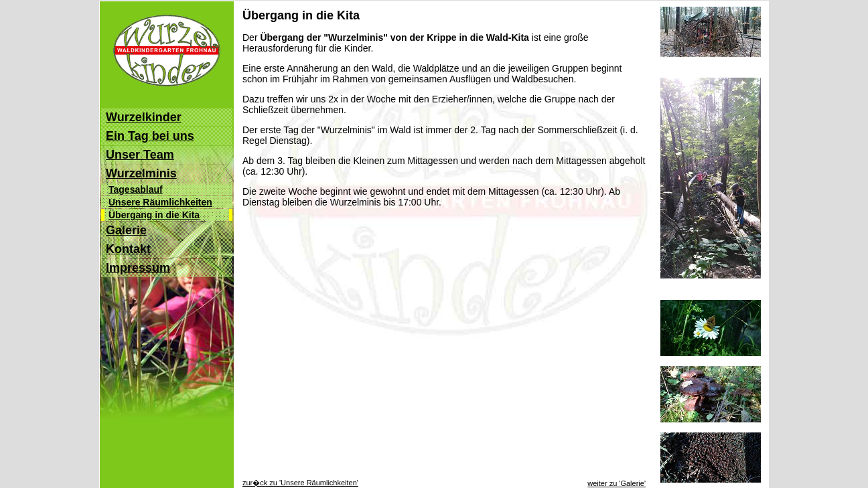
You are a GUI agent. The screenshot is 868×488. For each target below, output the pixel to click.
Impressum (138, 268)
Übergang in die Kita (154, 215)
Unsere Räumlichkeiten (160, 202)
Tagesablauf (136, 189)
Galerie (126, 230)
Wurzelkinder (144, 117)
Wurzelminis (141, 173)
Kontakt (128, 249)
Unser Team (140, 155)
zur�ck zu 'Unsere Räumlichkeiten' (300, 477)
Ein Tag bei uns (150, 136)
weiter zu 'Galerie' (617, 477)
